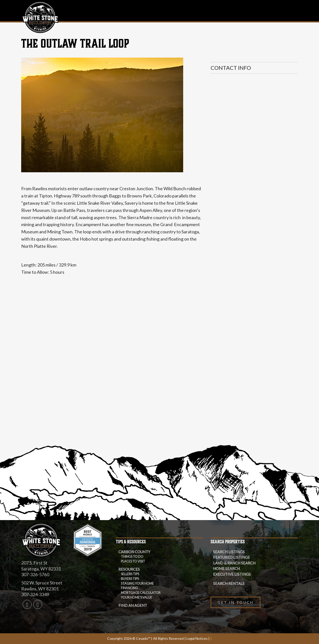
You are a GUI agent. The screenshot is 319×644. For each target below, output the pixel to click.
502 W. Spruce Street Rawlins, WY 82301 (42, 586)
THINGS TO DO (132, 557)
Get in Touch (236, 602)
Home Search (226, 568)
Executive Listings (232, 574)
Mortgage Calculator (141, 593)
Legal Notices (197, 638)
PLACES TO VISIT (133, 561)
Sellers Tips (130, 574)
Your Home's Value (136, 598)
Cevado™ (144, 638)
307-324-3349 (35, 594)
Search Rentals (229, 583)
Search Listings (229, 552)
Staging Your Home (137, 584)
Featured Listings (231, 557)
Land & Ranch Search (234, 563)
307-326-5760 (35, 574)
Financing (129, 588)
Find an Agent (133, 605)
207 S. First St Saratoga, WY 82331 (41, 566)
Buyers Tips (130, 579)
